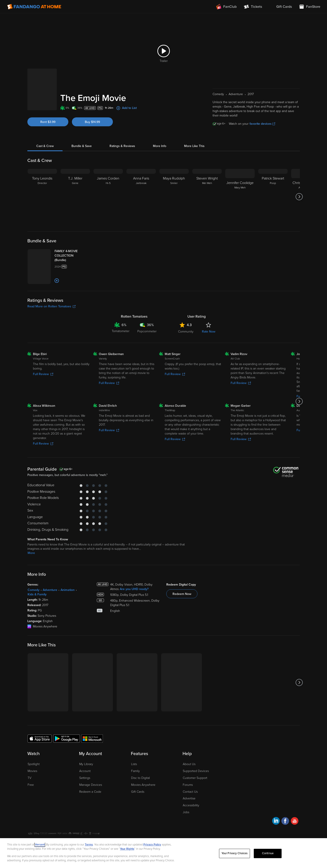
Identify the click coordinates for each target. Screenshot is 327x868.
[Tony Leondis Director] (42, 197)
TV (29, 778)
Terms (89, 845)
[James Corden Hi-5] (108, 197)
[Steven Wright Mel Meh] (207, 197)
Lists (134, 764)
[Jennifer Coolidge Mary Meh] (240, 197)
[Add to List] (57, 281)
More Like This (194, 146)
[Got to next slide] (299, 197)
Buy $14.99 (92, 122)
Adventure (50, 590)
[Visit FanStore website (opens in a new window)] (310, 7)
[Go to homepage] (34, 7)
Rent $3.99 (48, 122)
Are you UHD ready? (134, 589)
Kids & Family (37, 594)
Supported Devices (196, 771)
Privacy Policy (152, 845)
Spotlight (34, 764)
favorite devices (262, 124)
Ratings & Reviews (122, 146)
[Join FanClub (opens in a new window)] (226, 7)
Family (135, 771)
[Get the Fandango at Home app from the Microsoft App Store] (92, 738)
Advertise (189, 798)
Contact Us (190, 792)
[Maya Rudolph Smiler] (174, 197)
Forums (188, 785)
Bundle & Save (82, 146)
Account (85, 771)
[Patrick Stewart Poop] (273, 197)
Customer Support (195, 778)
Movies (32, 771)
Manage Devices (91, 785)
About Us (189, 764)
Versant (40, 845)
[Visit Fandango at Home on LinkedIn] (276, 822)
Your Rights (127, 849)
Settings (85, 778)
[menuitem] (280, 7)
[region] (163, 853)
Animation (68, 590)
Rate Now (209, 332)
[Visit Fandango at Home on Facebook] (285, 822)
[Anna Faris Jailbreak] (141, 197)
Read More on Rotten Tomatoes (51, 306)
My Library (86, 764)
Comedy (34, 590)
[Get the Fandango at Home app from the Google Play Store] (67, 738)
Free (31, 785)
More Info (160, 146)
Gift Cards (138, 792)
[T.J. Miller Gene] (75, 197)
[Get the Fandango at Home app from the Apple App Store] (40, 738)
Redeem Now (182, 594)
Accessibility (191, 805)
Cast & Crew (45, 146)
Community (186, 332)
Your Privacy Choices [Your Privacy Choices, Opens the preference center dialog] (235, 853)
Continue (268, 853)
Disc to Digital (140, 778)
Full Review (43, 374)
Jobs (186, 812)
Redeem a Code (90, 792)
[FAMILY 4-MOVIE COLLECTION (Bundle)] (72, 256)
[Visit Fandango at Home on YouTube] (295, 822)
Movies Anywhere (143, 785)
